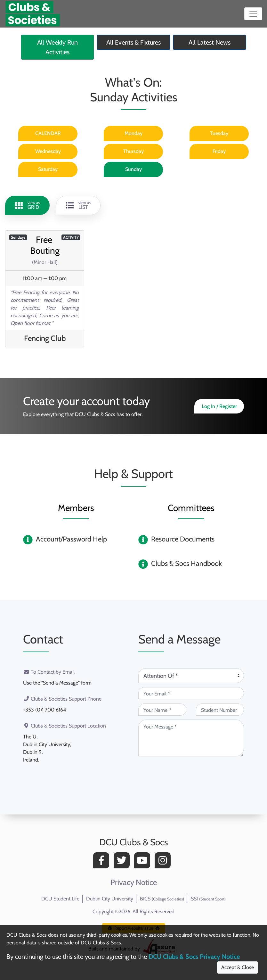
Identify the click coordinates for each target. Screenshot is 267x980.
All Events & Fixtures (133, 42)
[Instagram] (164, 862)
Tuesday (219, 133)
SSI (208, 899)
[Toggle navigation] (253, 14)
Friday (219, 151)
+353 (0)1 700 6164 (44, 710)
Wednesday (48, 151)
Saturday (48, 169)
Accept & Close (238, 967)
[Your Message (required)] (191, 738)
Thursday (133, 151)
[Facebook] (103, 862)
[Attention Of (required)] (191, 676)
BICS (162, 899)
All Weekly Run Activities (57, 47)
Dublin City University (110, 899)
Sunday (133, 169)
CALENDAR (48, 133)
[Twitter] (123, 862)
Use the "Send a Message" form (57, 683)
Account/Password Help (71, 539)
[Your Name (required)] (162, 710)
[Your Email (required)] (191, 693)
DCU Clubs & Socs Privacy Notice (194, 957)
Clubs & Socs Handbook (186, 563)
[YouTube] (144, 862)
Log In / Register (219, 406)
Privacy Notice (134, 882)
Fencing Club (45, 338)
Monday (133, 133)
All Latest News (210, 42)
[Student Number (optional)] (220, 710)
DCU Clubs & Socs (134, 842)
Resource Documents (183, 539)
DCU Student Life (60, 899)
